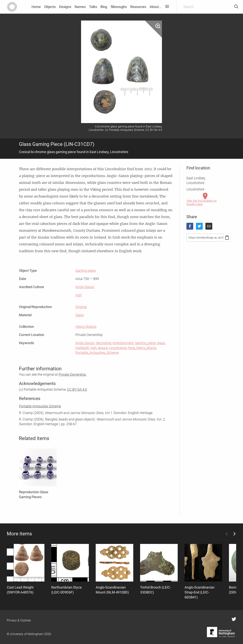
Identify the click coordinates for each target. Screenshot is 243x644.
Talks (93, 7)
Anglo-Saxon (85, 287)
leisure (103, 348)
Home (36, 7)
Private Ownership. (73, 374)
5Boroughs (119, 7)
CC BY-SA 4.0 (77, 389)
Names (80, 7)
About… (155, 7)
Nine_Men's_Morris (142, 348)
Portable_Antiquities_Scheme (97, 353)
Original (81, 307)
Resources (138, 7)
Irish (79, 295)
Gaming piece (86, 271)
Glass (80, 315)
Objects (50, 7)
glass (161, 343)
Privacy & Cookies (19, 620)
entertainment (123, 343)
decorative (103, 343)
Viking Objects (86, 327)
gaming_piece (145, 343)
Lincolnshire (118, 348)
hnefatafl (82, 348)
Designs (65, 7)
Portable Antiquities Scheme (40, 406)
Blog (104, 7)
